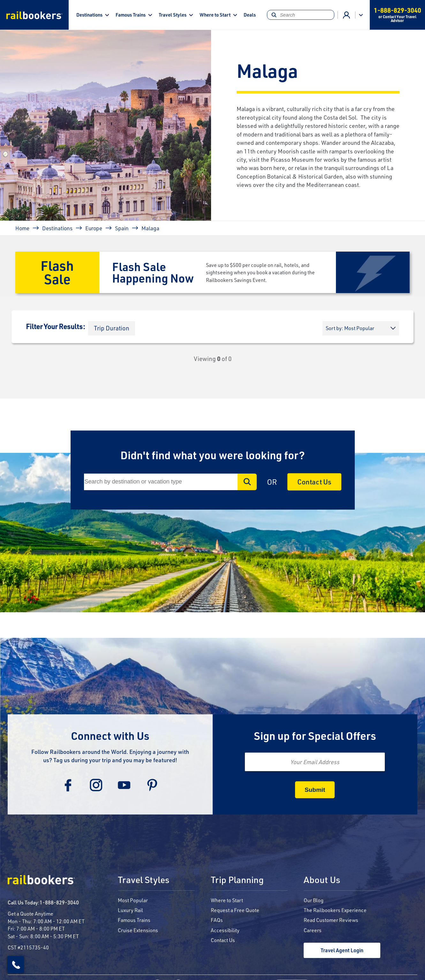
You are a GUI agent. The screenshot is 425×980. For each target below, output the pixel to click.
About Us (322, 880)
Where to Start (215, 15)
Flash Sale (57, 272)
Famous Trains (131, 15)
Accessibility (225, 930)
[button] (112, 328)
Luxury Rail (130, 910)
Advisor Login (346, 15)
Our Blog (314, 900)
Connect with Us (110, 736)
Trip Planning (237, 880)
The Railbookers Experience (335, 910)
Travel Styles (173, 15)
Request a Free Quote (235, 910)
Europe (94, 228)
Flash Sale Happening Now (153, 272)
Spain (122, 228)
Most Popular (133, 900)
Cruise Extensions (138, 930)
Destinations (89, 15)
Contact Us (314, 482)
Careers (313, 930)
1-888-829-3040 (59, 902)
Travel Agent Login (342, 950)
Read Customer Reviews (331, 920)
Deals (250, 15)
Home (22, 228)
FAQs (217, 920)
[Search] (301, 15)
